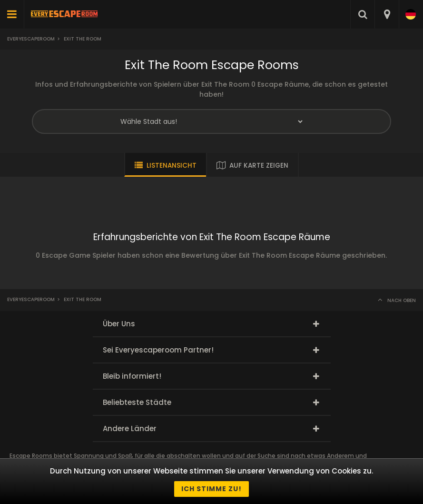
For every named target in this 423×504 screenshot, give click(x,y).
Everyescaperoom (31, 39)
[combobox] (387, 14)
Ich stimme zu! (211, 489)
